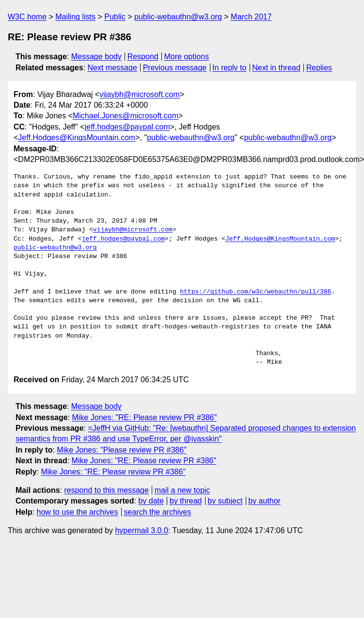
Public (115, 17)
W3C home (27, 17)
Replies (319, 68)
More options (187, 57)
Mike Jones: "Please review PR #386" (121, 450)
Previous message (175, 68)
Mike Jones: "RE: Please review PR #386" (145, 417)
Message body (96, 57)
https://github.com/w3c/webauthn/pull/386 (255, 292)
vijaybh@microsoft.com (140, 94)
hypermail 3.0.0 (141, 530)
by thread (186, 501)
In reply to (229, 68)
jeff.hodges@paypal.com (127, 127)
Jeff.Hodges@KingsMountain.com (77, 138)
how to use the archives (78, 512)
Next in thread (276, 68)
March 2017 (251, 17)
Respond (143, 57)
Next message (112, 68)
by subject (225, 501)
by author (264, 501)
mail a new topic (182, 490)
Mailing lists (75, 17)
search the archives (158, 512)
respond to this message (106, 490)
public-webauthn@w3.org (178, 17)
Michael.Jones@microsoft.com (126, 116)
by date (151, 501)
